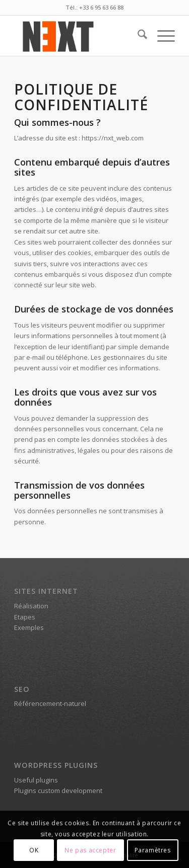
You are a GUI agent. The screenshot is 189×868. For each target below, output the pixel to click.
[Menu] (161, 36)
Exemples (29, 627)
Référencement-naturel (50, 703)
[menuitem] (137, 36)
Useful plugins (36, 780)
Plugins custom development (58, 791)
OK (34, 850)
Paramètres (153, 850)
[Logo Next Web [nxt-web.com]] (78, 36)
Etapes (25, 617)
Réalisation (31, 606)
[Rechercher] (137, 36)
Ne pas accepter (90, 850)
